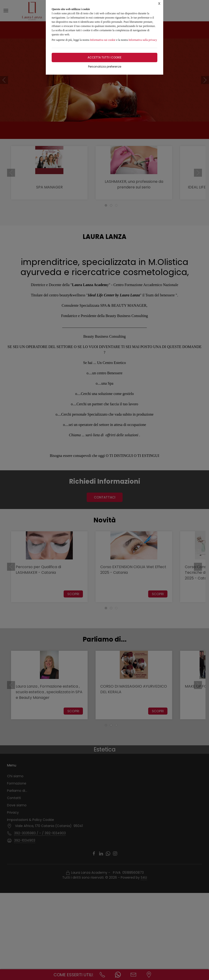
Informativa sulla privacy (143, 40)
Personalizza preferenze (105, 67)
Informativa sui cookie (103, 40)
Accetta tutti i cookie (104, 57)
